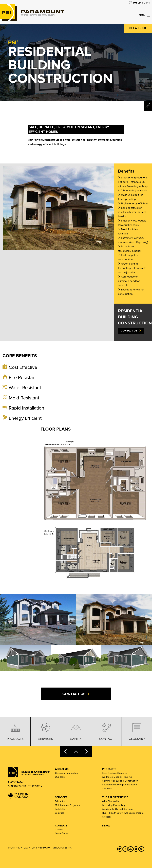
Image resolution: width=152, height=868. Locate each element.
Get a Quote (138, 28)
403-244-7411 (139, 3)
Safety (76, 731)
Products (15, 731)
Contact (107, 731)
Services (46, 731)
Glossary (137, 731)
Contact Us (129, 331)
